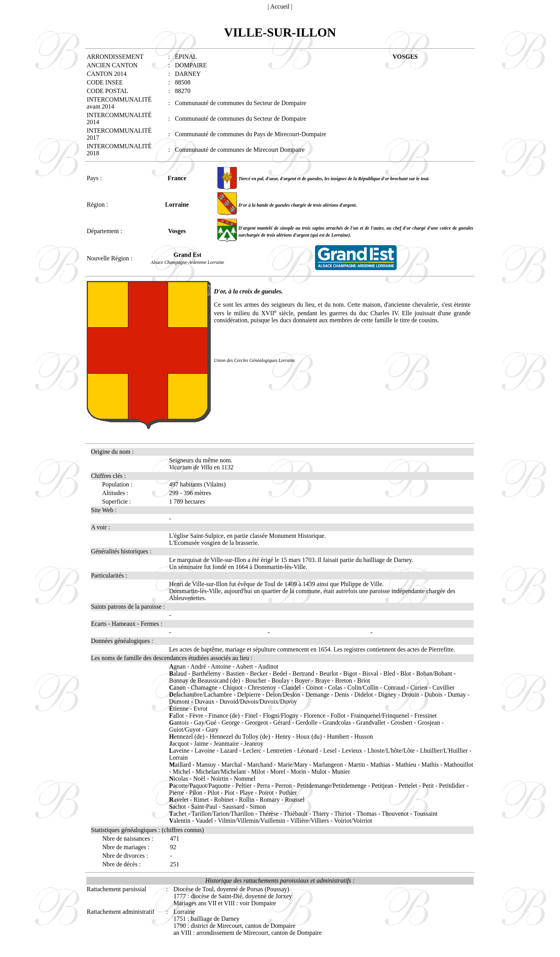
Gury (212, 730)
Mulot (319, 772)
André (198, 666)
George (231, 723)
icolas (179, 779)
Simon (258, 807)
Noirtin (219, 779)
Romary (270, 800)
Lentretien (279, 751)
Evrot (201, 709)
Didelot (364, 694)
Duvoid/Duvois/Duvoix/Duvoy (258, 702)
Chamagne (204, 687)
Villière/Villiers (310, 821)
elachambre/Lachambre (201, 694)
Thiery (321, 814)
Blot (406, 673)
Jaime (201, 744)
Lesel (330, 751)
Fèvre (196, 716)
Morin (298, 772)
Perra (263, 786)
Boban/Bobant (434, 673)
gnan (178, 666)
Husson (364, 737)
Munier (341, 772)
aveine (179, 751)
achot (178, 807)
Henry (283, 737)
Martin (357, 765)
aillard (180, 765)
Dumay (457, 694)
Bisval (370, 673)
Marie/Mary (293, 765)
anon (178, 687)
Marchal (232, 765)
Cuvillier (444, 687)
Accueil (280, 6)
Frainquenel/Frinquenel (380, 716)
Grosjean (429, 723)
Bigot (350, 673)
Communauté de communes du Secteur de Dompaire (241, 103)
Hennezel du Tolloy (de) (240, 737)
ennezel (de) (187, 737)
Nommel (245, 779)
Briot (364, 680)
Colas (335, 687)
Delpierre (249, 694)
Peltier (243, 786)
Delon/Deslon (283, 694)
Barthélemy (206, 673)
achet (178, 814)
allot (177, 716)
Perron (284, 786)
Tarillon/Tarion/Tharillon (222, 814)
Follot (338, 716)
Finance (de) (224, 716)
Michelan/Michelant (221, 772)
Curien (419, 687)
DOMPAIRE (191, 65)
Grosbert (402, 723)
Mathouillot (458, 765)
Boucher (256, 680)
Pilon (196, 793)
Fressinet (425, 716)
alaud (178, 673)
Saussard (234, 807)
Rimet (201, 800)
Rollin (247, 800)
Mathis (430, 765)
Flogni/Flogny (281, 716)
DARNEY (188, 74)
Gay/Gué (205, 723)
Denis (342, 694)
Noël (199, 779)
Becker (259, 673)
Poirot (266, 793)
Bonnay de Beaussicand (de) (205, 680)
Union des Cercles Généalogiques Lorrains (254, 360)
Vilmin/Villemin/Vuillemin (251, 821)
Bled (389, 673)
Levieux (352, 751)
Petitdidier (452, 786)
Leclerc (252, 751)
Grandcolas (337, 723)
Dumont (179, 702)
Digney (387, 694)
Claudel (291, 687)
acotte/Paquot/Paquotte (200, 786)
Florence (315, 716)
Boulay (280, 680)
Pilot (213, 793)
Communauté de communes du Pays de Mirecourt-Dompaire (251, 134)
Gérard (282, 723)
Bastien (235, 673)
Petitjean (382, 786)
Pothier (288, 793)
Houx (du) (309, 737)
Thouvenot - (397, 814)
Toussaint (426, 814)
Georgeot (256, 723)
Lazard (229, 751)
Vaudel (204, 821)
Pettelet (408, 786)
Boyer (302, 680)
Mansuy (206, 765)
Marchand (260, 765)
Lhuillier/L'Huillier (444, 751)
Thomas (367, 814)
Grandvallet (371, 723)
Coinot (315, 687)
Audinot (268, 666)
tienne (179, 709)
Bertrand (303, 673)
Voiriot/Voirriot (353, 821)
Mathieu (406, 765)
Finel (251, 716)
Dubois (433, 694)
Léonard (307, 751)
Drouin (410, 694)
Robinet (224, 800)
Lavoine (205, 751)
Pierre (177, 793)
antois (179, 723)
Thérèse (269, 814)
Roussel (295, 800)
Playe (247, 793)
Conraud (395, 687)
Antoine (221, 666)
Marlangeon (328, 765)
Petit (428, 786)
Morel (278, 772)
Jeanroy (254, 744)
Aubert (244, 666)
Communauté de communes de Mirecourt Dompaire (240, 150)
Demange (318, 694)
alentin (180, 821)
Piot (229, 793)
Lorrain (178, 758)
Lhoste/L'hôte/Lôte (391, 751)
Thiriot (343, 814)
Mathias (380, 765)
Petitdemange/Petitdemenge (332, 786)
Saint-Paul (204, 807)
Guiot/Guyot (185, 730)
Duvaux (205, 702)
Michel (181, 772)
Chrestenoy (262, 687)
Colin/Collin (363, 687)
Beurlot (329, 673)
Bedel (280, 673)
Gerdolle (306, 723)
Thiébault (295, 814)
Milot (258, 772)
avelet (179, 800)
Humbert (338, 737)
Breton (344, 680)
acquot (179, 744)
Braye (322, 680)
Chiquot (233, 687)
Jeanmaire (226, 744)
